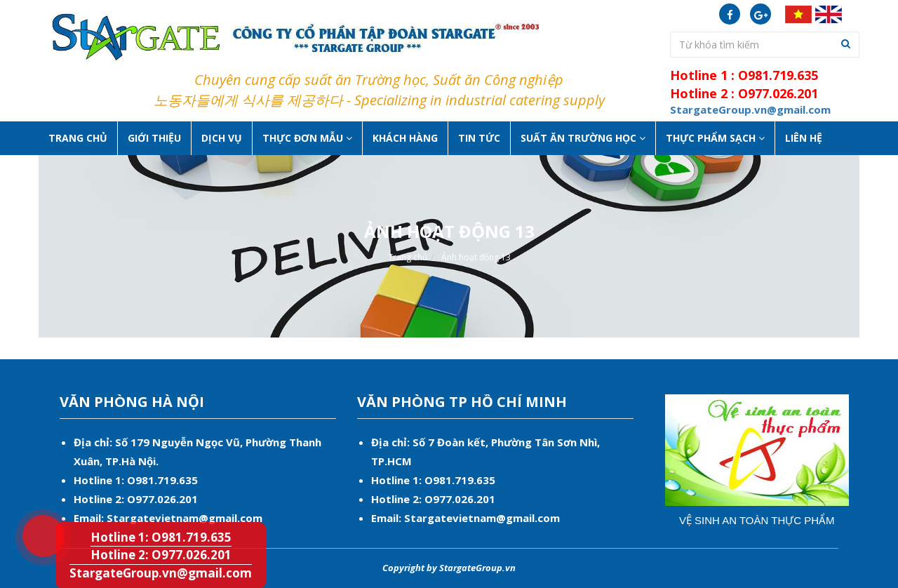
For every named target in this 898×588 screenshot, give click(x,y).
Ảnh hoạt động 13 (476, 257)
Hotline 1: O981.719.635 (34, 517)
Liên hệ (804, 138)
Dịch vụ (222, 138)
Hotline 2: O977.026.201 (161, 555)
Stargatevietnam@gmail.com (185, 518)
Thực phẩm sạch (715, 138)
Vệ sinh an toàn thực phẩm (757, 520)
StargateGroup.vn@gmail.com (161, 573)
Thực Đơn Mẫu (307, 138)
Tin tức (479, 138)
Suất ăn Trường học (583, 138)
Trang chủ (78, 138)
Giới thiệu (154, 138)
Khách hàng (405, 138)
